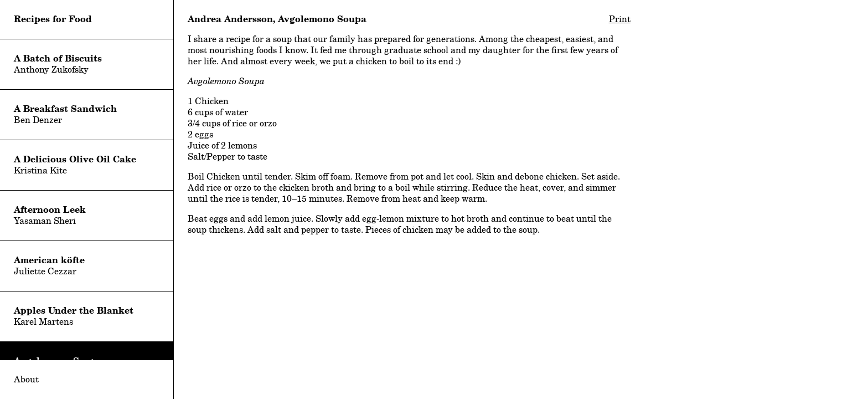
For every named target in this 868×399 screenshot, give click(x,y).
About (26, 379)
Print (620, 19)
